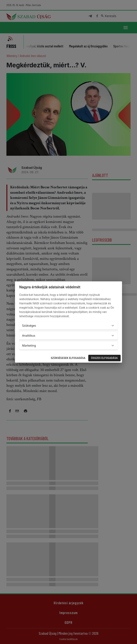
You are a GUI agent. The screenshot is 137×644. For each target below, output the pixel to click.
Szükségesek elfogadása (68, 358)
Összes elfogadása (104, 358)
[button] (68, 326)
